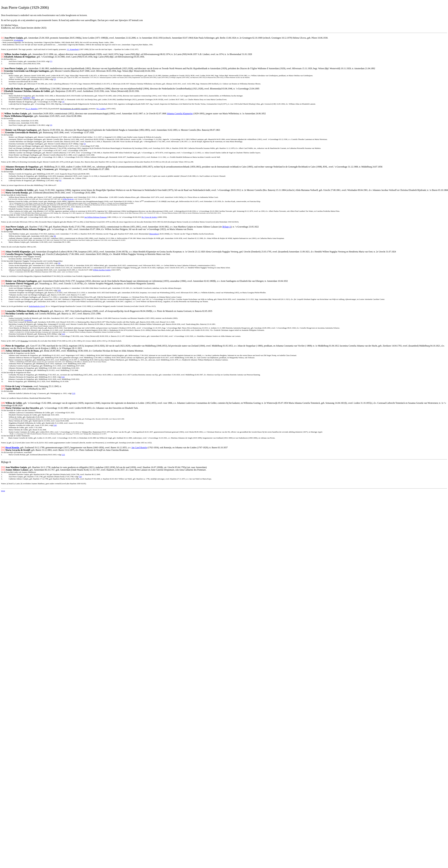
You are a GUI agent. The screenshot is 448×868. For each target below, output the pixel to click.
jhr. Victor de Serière (149, 217)
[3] (63, 102)
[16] (80, 477)
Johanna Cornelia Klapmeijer (180, 114)
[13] (73, 393)
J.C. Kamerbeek (73, 49)
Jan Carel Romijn (139, 448)
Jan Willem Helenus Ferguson (95, 217)
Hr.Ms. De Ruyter (68, 199)
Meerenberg (154, 234)
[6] (60, 180)
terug (3, 491)
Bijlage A (227, 227)
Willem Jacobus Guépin (102, 270)
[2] (55, 79)
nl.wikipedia (19, 40)
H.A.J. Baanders (32, 109)
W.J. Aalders (101, 109)
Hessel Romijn (12, 448)
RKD (33, 98)
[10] (59, 290)
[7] (72, 209)
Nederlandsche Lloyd (37, 306)
